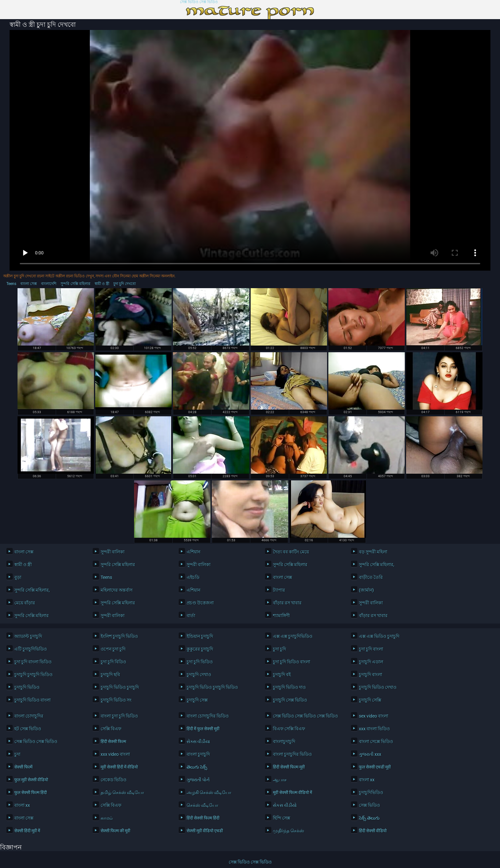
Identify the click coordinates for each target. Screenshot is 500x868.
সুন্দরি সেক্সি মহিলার (75, 284)
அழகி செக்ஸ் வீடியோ (209, 792)
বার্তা (191, 616)
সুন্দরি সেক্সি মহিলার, (377, 565)
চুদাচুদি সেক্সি (370, 700)
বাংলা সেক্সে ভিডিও (376, 741)
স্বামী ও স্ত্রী (102, 284)
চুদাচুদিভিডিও (371, 792)
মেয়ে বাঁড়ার (25, 603)
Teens (11, 284)
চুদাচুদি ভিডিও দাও (289, 687)
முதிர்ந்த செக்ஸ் (289, 831)
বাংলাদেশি (49, 284)
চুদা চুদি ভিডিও (200, 662)
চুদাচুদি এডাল (371, 662)
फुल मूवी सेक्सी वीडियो (31, 780)
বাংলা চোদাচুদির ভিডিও (208, 716)
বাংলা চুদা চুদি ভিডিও (119, 716)
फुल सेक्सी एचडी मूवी (375, 767)
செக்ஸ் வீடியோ (202, 805)
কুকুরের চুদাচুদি (200, 649)
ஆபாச (280, 780)
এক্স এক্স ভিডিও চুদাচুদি (379, 636)
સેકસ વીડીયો (285, 805)
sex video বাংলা (374, 716)
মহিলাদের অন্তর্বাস (117, 590)
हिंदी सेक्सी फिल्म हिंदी (203, 818)
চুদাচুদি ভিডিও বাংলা (32, 700)
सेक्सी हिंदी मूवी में (27, 831)
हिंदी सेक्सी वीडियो (373, 831)
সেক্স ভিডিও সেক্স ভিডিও (199, 2)
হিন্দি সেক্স (282, 818)
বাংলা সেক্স (29, 284)
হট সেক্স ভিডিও (28, 729)
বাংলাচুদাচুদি (284, 741)
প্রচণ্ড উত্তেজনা (200, 603)
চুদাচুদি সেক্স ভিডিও (290, 700)
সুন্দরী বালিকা (113, 552)
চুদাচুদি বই (282, 675)
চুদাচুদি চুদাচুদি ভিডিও (33, 675)
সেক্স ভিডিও (369, 805)
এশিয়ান (193, 552)
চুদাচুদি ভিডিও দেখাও (378, 687)
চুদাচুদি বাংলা (371, 675)
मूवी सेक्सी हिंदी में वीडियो (119, 767)
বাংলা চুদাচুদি (198, 754)
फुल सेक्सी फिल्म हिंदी (31, 792)
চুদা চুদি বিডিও (113, 662)
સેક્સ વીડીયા (198, 741)
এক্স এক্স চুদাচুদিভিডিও (293, 636)
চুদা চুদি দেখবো (125, 284)
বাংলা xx (367, 780)
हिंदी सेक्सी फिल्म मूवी (289, 767)
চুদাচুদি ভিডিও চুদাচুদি (120, 687)
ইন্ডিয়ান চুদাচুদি (200, 636)
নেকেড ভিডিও (114, 780)
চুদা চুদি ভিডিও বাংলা (292, 662)
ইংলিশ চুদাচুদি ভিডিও (119, 636)
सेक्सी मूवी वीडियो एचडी (205, 831)
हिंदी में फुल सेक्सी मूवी (203, 729)
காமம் (107, 818)
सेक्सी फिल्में (23, 767)
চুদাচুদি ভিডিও (27, 687)
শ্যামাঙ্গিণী (281, 616)
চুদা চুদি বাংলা (371, 649)
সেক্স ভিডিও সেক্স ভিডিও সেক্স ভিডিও (305, 716)
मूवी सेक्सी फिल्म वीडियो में (293, 792)
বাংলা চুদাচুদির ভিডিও (292, 754)
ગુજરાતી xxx (370, 754)
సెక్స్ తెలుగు (369, 818)
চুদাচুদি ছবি (110, 675)
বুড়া (18, 577)
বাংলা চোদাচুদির (29, 716)
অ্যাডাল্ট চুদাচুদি (28, 636)
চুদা (17, 754)
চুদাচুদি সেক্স (197, 700)
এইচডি (193, 577)
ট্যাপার (279, 590)
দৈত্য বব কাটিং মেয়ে (291, 552)
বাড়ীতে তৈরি (371, 577)
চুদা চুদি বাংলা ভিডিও (33, 662)
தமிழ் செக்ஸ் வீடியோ (122, 792)
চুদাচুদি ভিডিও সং (116, 700)
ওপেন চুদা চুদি (113, 649)
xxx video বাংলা (115, 754)
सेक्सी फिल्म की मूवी (115, 831)
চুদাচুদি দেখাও (199, 675)
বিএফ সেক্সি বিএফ (289, 729)
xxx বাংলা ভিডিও (374, 729)
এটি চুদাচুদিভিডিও (31, 649)
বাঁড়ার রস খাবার (287, 603)
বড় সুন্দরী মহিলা (373, 552)
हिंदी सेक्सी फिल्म (113, 741)
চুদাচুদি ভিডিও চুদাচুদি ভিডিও (212, 687)
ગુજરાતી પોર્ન (198, 780)
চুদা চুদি (279, 649)
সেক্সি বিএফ (111, 729)
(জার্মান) (366, 590)
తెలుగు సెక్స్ (197, 767)
